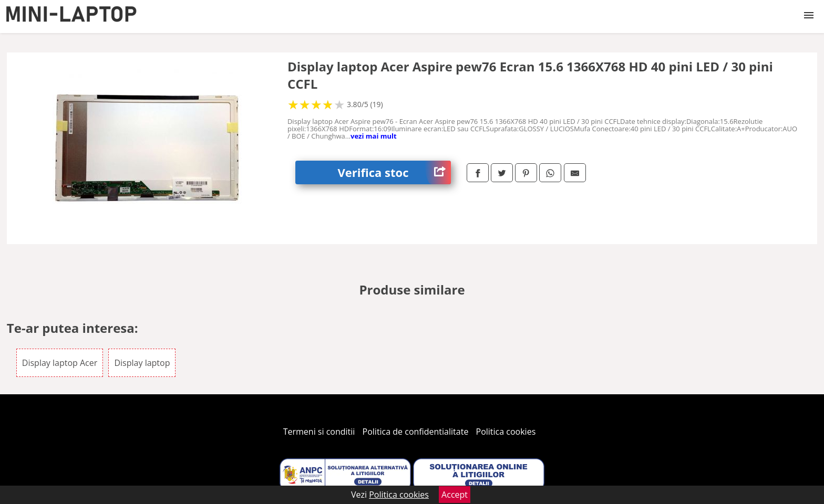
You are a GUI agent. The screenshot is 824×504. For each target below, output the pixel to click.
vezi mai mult (374, 136)
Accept (455, 495)
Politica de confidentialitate (416, 432)
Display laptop (142, 363)
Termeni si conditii (319, 432)
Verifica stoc (394, 172)
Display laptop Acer (60, 363)
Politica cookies (506, 432)
